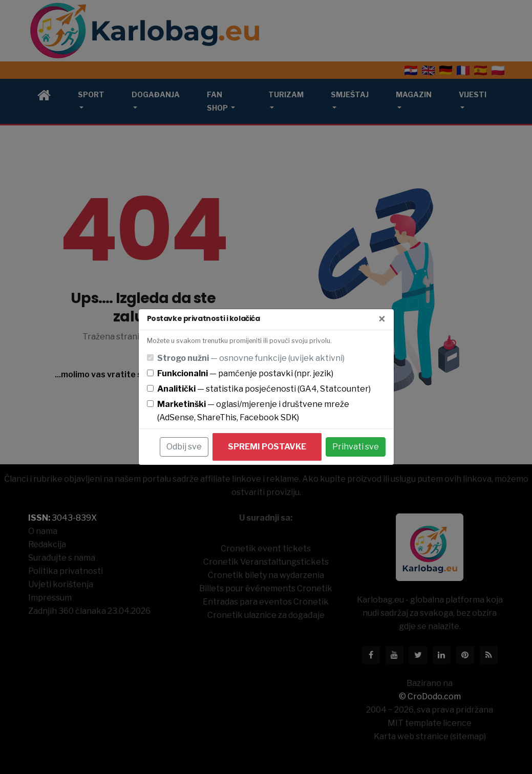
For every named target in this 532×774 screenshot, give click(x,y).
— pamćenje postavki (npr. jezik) (245, 373)
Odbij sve (184, 447)
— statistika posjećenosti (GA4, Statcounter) (264, 389)
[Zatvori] (382, 319)
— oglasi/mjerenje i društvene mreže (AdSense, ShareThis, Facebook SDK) (253, 411)
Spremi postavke (267, 447)
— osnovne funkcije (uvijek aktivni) (251, 358)
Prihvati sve (356, 447)
